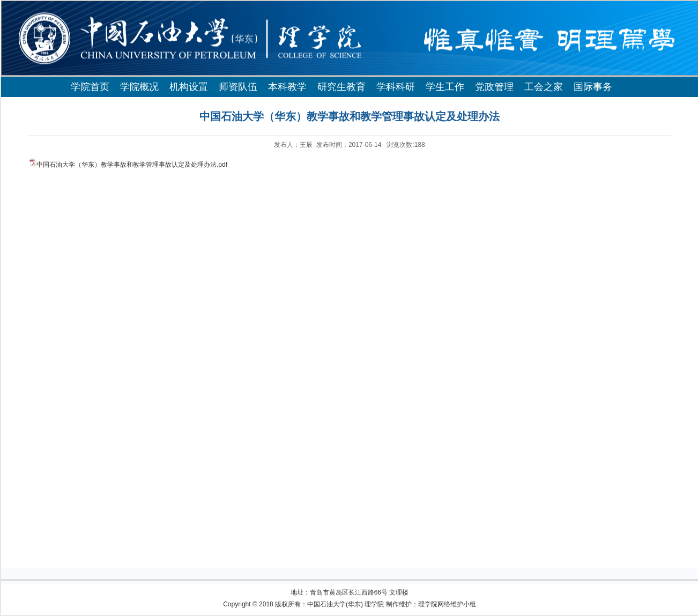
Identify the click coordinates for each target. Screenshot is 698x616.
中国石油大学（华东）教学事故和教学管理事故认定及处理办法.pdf (132, 165)
